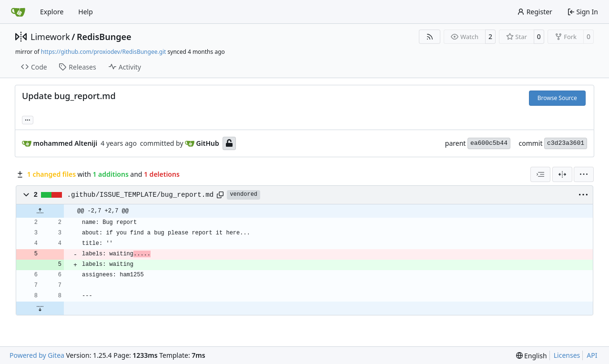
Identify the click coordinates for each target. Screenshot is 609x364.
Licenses (567, 355)
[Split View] (562, 174)
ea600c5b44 (489, 143)
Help (86, 12)
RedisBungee (104, 37)
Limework (50, 37)
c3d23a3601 (566, 143)
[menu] (584, 174)
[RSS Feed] (430, 37)
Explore (52, 12)
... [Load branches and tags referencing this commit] (28, 119)
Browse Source (557, 98)
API (592, 355)
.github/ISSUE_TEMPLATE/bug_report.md (141, 195)
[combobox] (540, 174)
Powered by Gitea (37, 355)
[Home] (18, 12)
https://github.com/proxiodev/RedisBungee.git (104, 52)
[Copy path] (220, 195)
